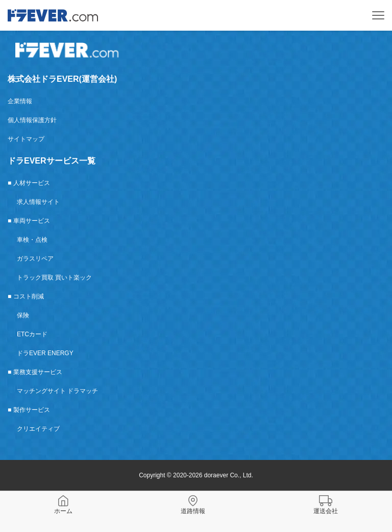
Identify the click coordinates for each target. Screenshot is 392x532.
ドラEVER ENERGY (45, 353)
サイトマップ (26, 139)
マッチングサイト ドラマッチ (57, 391)
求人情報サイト (38, 202)
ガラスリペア (35, 259)
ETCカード (32, 334)
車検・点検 (32, 240)
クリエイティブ (38, 429)
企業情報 (20, 101)
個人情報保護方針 (32, 120)
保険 (23, 315)
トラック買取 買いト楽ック (54, 277)
